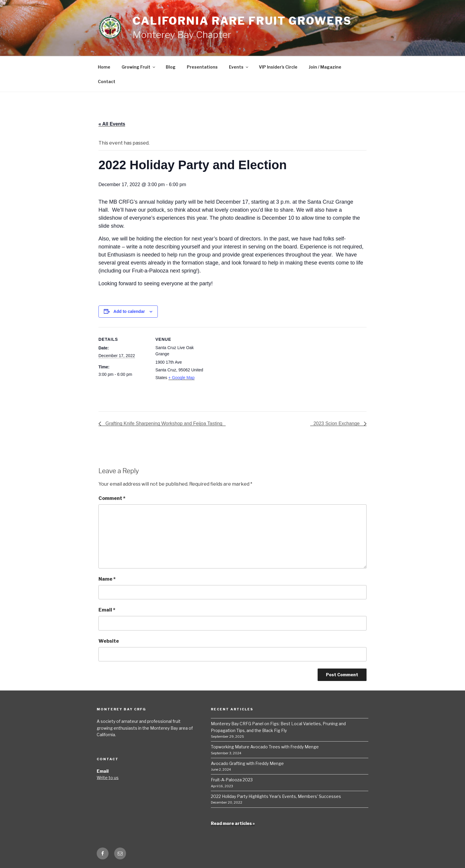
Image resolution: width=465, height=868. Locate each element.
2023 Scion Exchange (337, 423)
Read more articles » (233, 823)
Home (104, 67)
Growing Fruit (139, 67)
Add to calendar (129, 311)
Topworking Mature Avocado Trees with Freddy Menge (265, 747)
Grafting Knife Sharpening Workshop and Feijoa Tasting (163, 423)
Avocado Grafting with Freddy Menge (247, 763)
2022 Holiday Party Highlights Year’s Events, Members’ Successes (276, 796)
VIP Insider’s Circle (278, 67)
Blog (171, 67)
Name (107, 579)
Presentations (202, 67)
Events (239, 67)
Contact (107, 81)
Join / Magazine (325, 67)
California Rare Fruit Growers (242, 21)
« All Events (112, 124)
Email (107, 610)
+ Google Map (181, 378)
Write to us (108, 778)
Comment (112, 498)
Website (109, 641)
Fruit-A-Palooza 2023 (232, 780)
